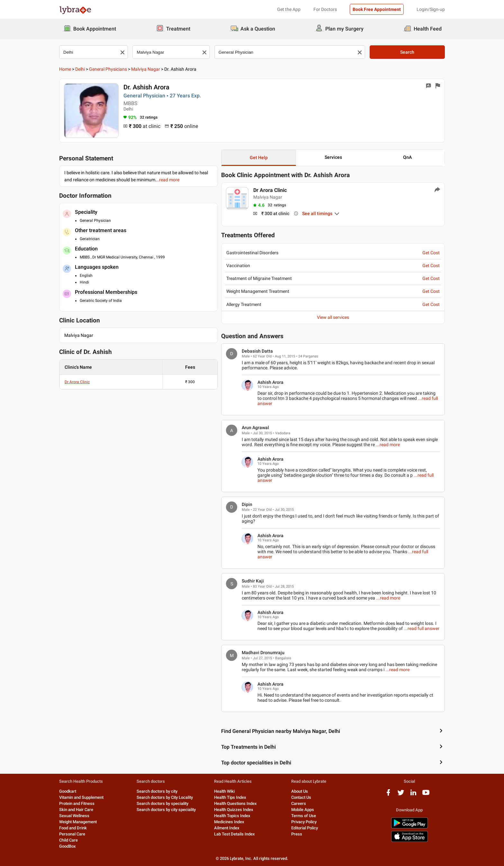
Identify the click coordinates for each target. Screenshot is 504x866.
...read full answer (422, 628)
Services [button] (333, 157)
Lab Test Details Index (234, 834)
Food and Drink (73, 828)
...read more (388, 445)
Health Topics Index (232, 816)
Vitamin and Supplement (81, 797)
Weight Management (78, 822)
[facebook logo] (388, 795)
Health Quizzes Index (234, 810)
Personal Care (72, 834)
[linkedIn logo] (413, 795)
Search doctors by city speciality (166, 810)
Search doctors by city (157, 791)
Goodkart (68, 791)
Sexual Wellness (74, 816)
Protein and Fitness (77, 803)
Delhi (80, 69)
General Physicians (108, 69)
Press (297, 834)
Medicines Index (229, 822)
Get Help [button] (259, 158)
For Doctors (325, 9)
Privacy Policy (304, 822)
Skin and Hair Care (76, 810)
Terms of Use (304, 816)
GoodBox (67, 846)
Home (65, 69)
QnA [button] (407, 157)
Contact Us (301, 797)
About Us (300, 791)
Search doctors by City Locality (165, 797)
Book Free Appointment (377, 9)
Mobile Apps (303, 810)
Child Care (68, 840)
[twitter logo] (401, 795)
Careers (299, 803)
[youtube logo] (426, 795)
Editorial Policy (305, 828)
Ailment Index (227, 828)
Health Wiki (224, 791)
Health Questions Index (235, 803)
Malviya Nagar (146, 69)
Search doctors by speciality (162, 803)
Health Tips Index (230, 797)
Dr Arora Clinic (77, 382)
